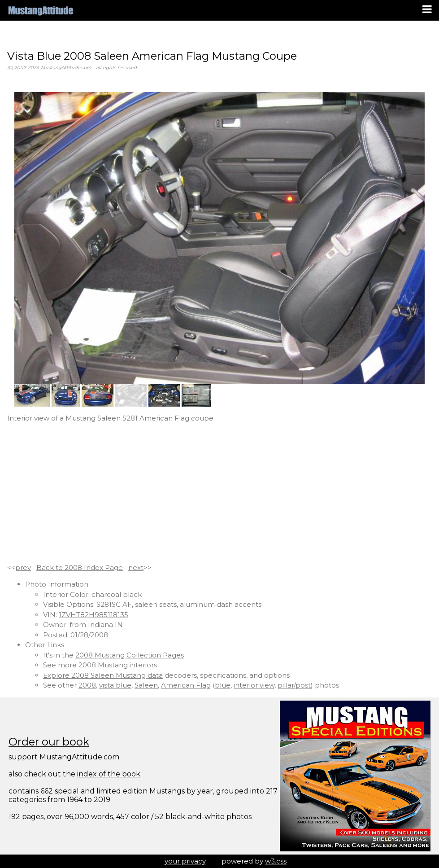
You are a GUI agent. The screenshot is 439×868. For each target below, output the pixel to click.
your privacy (185, 861)
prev (23, 568)
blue (223, 685)
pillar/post (294, 685)
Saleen (146, 685)
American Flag (186, 685)
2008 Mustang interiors (118, 665)
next (136, 568)
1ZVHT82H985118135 (93, 615)
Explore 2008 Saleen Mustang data (103, 675)
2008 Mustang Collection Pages (130, 655)
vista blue (115, 685)
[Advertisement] (219, 493)
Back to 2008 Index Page (80, 568)
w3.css (276, 861)
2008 (87, 685)
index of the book (109, 774)
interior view (254, 685)
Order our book (49, 742)
